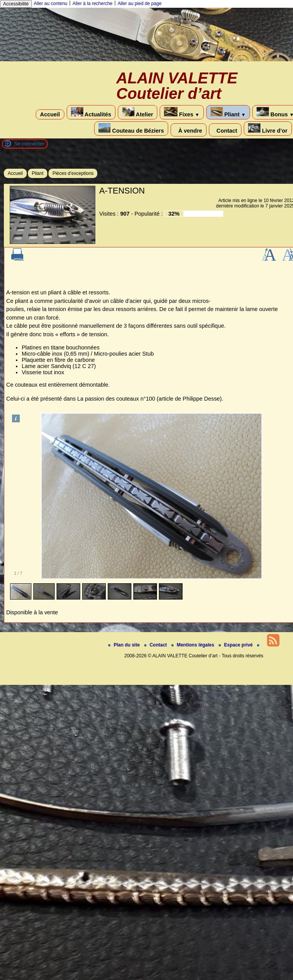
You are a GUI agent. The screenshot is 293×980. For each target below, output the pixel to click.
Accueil (50, 114)
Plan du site (125, 645)
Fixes (182, 112)
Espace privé (236, 645)
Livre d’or (268, 129)
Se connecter (29, 144)
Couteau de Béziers (131, 129)
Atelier (138, 112)
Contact (225, 130)
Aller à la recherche (92, 3)
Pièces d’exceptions (73, 173)
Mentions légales (193, 645)
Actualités (91, 112)
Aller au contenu (51, 3)
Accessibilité (16, 4)
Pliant (228, 112)
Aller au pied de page (139, 3)
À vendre (189, 130)
